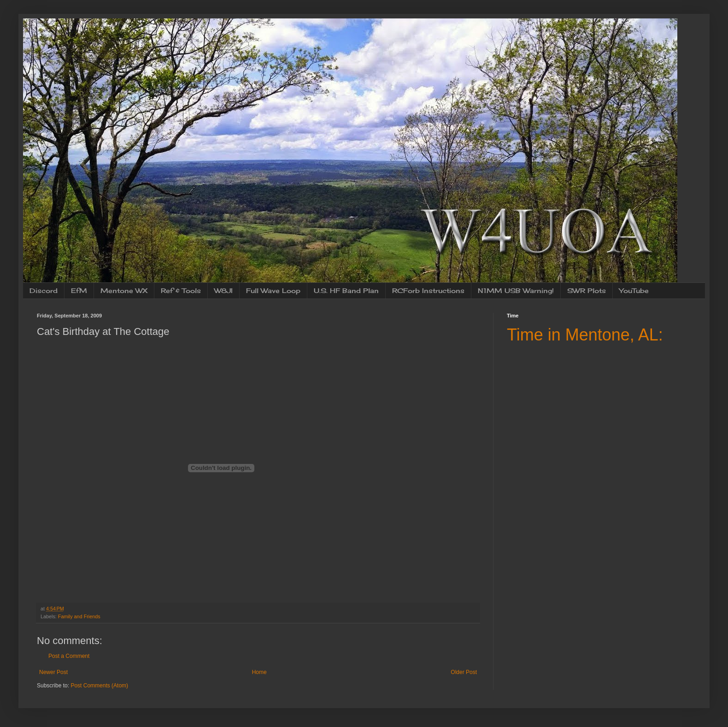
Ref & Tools (181, 290)
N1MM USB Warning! (516, 290)
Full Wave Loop (273, 290)
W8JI (223, 290)
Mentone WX (124, 290)
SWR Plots (587, 290)
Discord (44, 290)
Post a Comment (69, 656)
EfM (79, 290)
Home (259, 672)
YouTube (634, 290)
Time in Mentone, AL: (585, 335)
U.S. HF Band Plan (346, 290)
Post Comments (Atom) (99, 686)
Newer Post (53, 672)
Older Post (464, 672)
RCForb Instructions (428, 290)
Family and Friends (79, 616)
